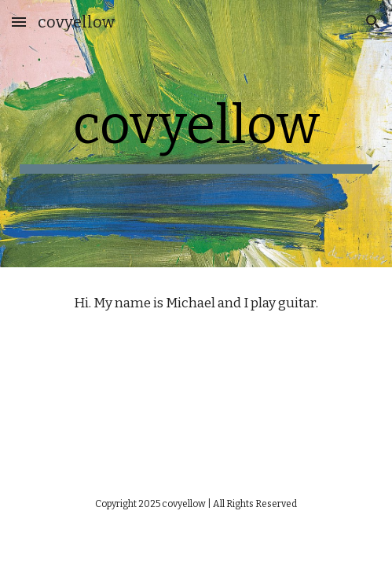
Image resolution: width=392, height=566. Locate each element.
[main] (196, 134)
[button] (19, 22)
